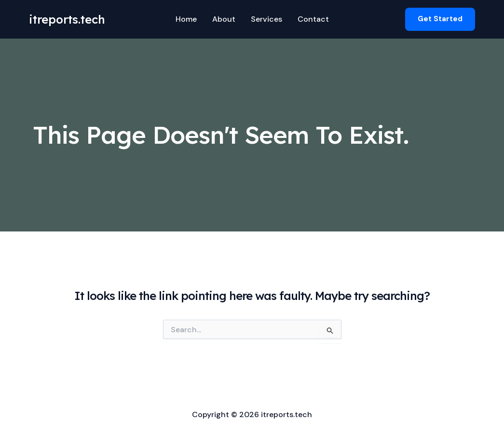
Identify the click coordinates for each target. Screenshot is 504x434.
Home (186, 19)
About (224, 19)
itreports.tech (67, 19)
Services (266, 19)
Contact (313, 19)
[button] (440, 19)
